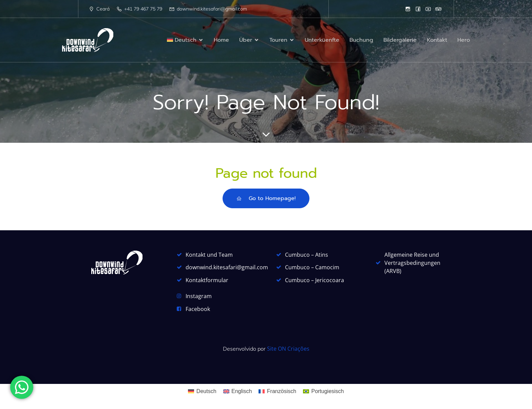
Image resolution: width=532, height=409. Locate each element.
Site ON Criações (288, 349)
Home (221, 40)
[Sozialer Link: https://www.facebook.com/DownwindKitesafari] (418, 9)
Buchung (361, 40)
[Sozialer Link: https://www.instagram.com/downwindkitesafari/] (408, 9)
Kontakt (437, 40)
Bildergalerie (400, 40)
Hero (464, 40)
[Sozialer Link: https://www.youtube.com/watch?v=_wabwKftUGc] (428, 9)
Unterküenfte (322, 40)
